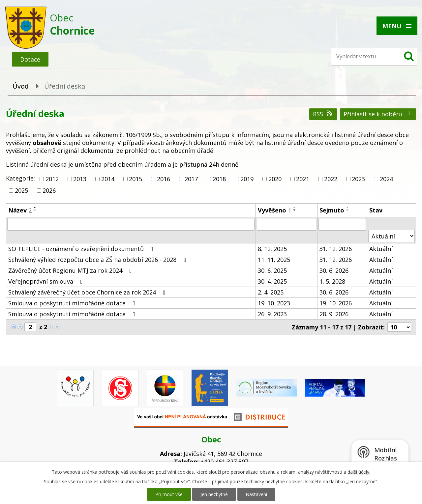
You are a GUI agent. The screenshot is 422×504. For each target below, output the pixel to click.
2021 (303, 179)
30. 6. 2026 (334, 270)
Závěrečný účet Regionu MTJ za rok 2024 (71, 270)
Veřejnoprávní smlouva (47, 281)
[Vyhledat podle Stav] (392, 236)
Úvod (21, 86)
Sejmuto (332, 210)
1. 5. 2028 (332, 281)
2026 (49, 190)
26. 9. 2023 (272, 314)
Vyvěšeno (274, 210)
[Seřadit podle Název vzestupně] (35, 208)
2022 (331, 179)
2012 (52, 179)
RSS (323, 114)
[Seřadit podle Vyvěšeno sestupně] (295, 210)
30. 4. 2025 (272, 281)
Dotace (30, 59)
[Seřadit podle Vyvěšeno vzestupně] (295, 208)
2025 (21, 190)
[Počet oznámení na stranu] (399, 327)
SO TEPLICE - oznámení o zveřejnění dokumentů (82, 249)
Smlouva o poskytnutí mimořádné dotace (73, 303)
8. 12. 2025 (272, 249)
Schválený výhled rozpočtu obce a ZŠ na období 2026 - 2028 (98, 260)
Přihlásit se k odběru (378, 114)
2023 (358, 179)
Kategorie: (20, 178)
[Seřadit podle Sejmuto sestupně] (348, 210)
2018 (219, 179)
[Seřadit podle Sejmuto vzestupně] (348, 208)
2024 (386, 179)
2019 (247, 179)
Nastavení (256, 494)
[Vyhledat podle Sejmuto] (342, 224)
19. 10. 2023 (274, 303)
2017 (191, 179)
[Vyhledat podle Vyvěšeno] (286, 224)
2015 (136, 179)
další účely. (359, 472)
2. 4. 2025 (271, 292)
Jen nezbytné (214, 494)
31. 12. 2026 (336, 249)
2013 (80, 179)
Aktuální (381, 249)
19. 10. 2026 (336, 303)
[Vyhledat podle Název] (131, 224)
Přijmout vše (169, 494)
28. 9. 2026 (334, 314)
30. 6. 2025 (272, 270)
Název (20, 210)
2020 (275, 179)
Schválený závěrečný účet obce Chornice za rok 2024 (88, 292)
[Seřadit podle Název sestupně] (35, 210)
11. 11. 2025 (274, 260)
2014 (108, 179)
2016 (164, 179)
